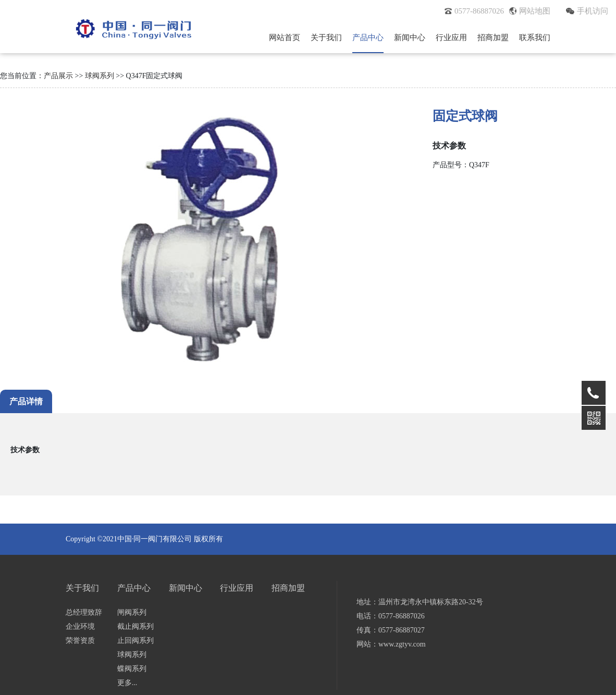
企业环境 (80, 626)
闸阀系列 (132, 612)
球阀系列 (100, 76)
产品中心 (368, 38)
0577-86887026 (474, 11)
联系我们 (535, 38)
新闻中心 (410, 38)
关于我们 (326, 38)
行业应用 (451, 38)
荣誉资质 (80, 641)
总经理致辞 (84, 612)
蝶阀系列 (132, 669)
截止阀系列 (135, 626)
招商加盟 (493, 38)
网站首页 (285, 38)
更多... (127, 683)
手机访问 (587, 11)
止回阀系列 (135, 641)
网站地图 (530, 11)
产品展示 (58, 76)
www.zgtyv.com (402, 644)
